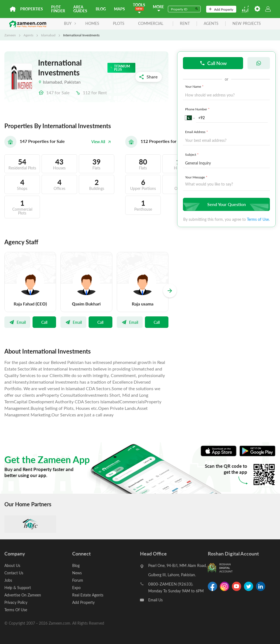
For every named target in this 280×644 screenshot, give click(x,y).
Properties (32, 9)
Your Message (197, 177)
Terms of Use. (258, 219)
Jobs (8, 580)
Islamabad (48, 35)
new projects (247, 24)
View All (101, 142)
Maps (119, 9)
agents (211, 24)
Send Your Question (226, 204)
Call (44, 322)
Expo (76, 588)
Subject (192, 154)
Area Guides (80, 9)
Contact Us (14, 573)
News (77, 573)
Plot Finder (58, 9)
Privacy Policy (16, 602)
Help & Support (18, 588)
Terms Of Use (16, 610)
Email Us (155, 600)
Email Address (197, 132)
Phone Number (198, 109)
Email (17, 322)
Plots (119, 23)
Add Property (221, 9)
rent (185, 24)
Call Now (213, 63)
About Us (12, 565)
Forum (78, 580)
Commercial (151, 23)
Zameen (10, 35)
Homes (92, 23)
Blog (101, 9)
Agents (28, 35)
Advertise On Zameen (23, 595)
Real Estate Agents (88, 595)
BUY (70, 23)
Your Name (195, 86)
